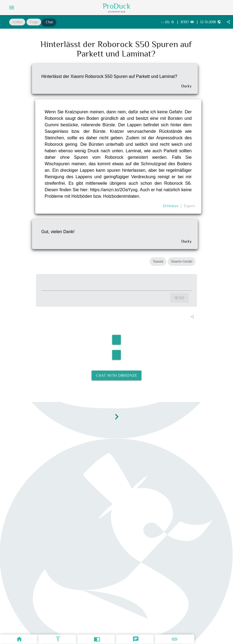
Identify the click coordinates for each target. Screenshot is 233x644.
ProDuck (117, 6)
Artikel (17, 22)
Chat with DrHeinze (116, 375)
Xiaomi (158, 261)
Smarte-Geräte (182, 261)
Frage (34, 22)
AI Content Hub (116, 12)
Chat (49, 22)
